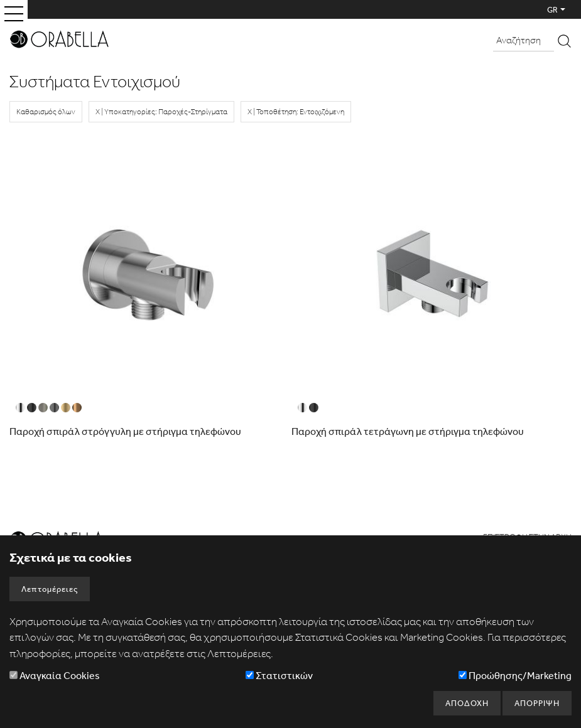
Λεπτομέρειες (50, 589)
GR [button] (552, 10)
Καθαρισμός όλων (46, 112)
